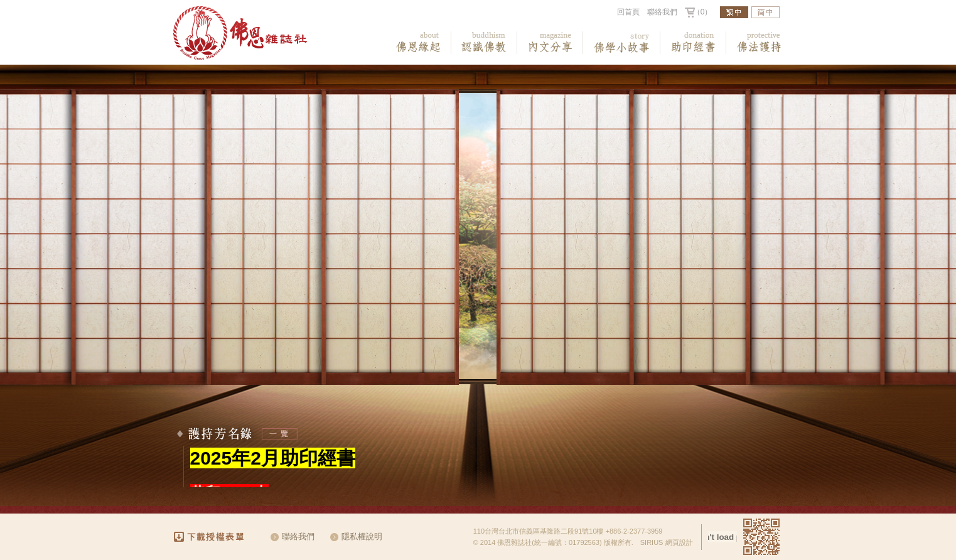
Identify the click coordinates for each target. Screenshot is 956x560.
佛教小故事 (622, 43)
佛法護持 (759, 43)
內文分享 (550, 43)
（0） (703, 12)
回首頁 (628, 12)
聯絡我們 (662, 12)
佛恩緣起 (418, 43)
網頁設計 (679, 542)
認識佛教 (484, 43)
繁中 (734, 12)
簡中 (765, 12)
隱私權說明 (362, 536)
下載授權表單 (214, 537)
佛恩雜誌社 (240, 33)
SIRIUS (652, 542)
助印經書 (693, 43)
